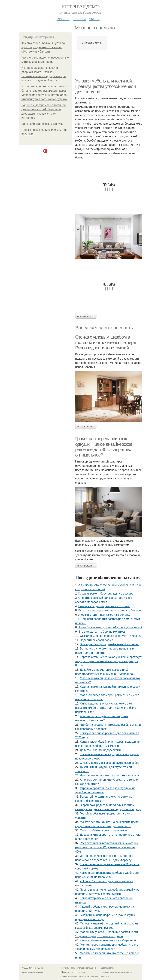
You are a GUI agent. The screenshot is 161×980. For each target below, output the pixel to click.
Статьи (94, 19)
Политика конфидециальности (74, 972)
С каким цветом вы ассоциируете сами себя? (110, 763)
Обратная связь (107, 968)
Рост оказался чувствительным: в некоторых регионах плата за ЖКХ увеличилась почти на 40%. (107, 847)
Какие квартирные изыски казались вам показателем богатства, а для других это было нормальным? (106, 708)
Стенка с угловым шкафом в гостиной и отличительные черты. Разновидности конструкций (107, 342)
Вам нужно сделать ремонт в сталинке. (104, 606)
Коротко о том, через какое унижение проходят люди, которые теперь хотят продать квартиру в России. (108, 661)
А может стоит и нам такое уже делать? (104, 615)
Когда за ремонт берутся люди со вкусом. (106, 594)
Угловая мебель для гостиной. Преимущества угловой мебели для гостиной (106, 86)
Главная (63, 19)
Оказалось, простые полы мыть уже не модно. (110, 636)
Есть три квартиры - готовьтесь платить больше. (110, 610)
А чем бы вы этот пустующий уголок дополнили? (110, 627)
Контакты (65, 968)
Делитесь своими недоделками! (101, 750)
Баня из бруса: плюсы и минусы (42, 124)
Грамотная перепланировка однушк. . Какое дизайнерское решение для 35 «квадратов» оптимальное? (104, 447)
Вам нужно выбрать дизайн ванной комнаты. (109, 644)
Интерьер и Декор (80, 7)
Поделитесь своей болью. (97, 640)
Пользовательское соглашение (83, 968)
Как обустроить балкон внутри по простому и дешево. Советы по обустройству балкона (43, 47)
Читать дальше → (86, 316)
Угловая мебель (92, 43)
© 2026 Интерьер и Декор (33, 968)
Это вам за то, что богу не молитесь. (102, 632)
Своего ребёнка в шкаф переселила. (104, 830)
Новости (79, 19)
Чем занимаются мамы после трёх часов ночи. (111, 775)
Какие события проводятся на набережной (108, 940)
